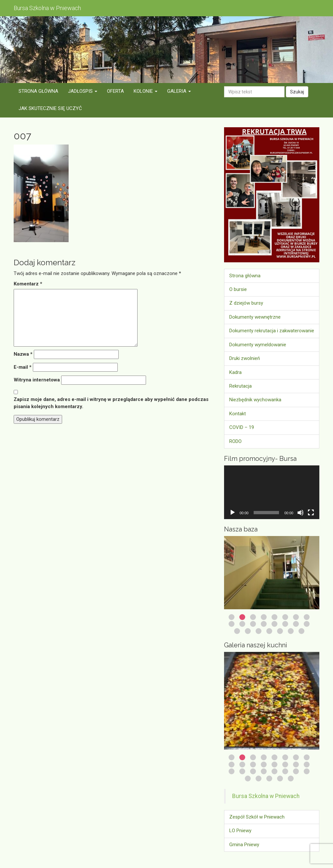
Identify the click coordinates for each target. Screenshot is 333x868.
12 (264, 624)
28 (280, 778)
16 (307, 624)
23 (301, 631)
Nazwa (23, 354)
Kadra (235, 372)
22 (291, 631)
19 (259, 631)
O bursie (238, 289)
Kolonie (146, 91)
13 (274, 624)
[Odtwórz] (233, 513)
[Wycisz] (300, 513)
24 (307, 771)
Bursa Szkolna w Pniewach (266, 796)
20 (269, 631)
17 (237, 631)
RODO (235, 441)
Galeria (179, 91)
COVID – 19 (242, 427)
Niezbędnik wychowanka (255, 400)
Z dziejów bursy (246, 303)
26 (259, 778)
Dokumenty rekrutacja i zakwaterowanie (272, 331)
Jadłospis (83, 91)
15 (296, 624)
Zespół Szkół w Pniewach (257, 817)
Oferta (115, 91)
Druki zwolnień (245, 358)
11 (253, 624)
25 (248, 778)
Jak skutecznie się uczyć (50, 108)
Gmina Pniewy (244, 845)
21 (280, 631)
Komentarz (28, 284)
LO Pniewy (240, 831)
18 (248, 631)
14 (285, 624)
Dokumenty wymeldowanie (258, 345)
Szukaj (297, 92)
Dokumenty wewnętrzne (255, 317)
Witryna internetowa (37, 380)
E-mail (23, 367)
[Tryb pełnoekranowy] (311, 513)
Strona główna (38, 91)
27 (269, 778)
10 (242, 624)
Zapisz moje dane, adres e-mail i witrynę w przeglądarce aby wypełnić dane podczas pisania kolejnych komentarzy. (111, 403)
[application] (272, 492)
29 (291, 778)
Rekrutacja (240, 386)
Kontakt (238, 414)
